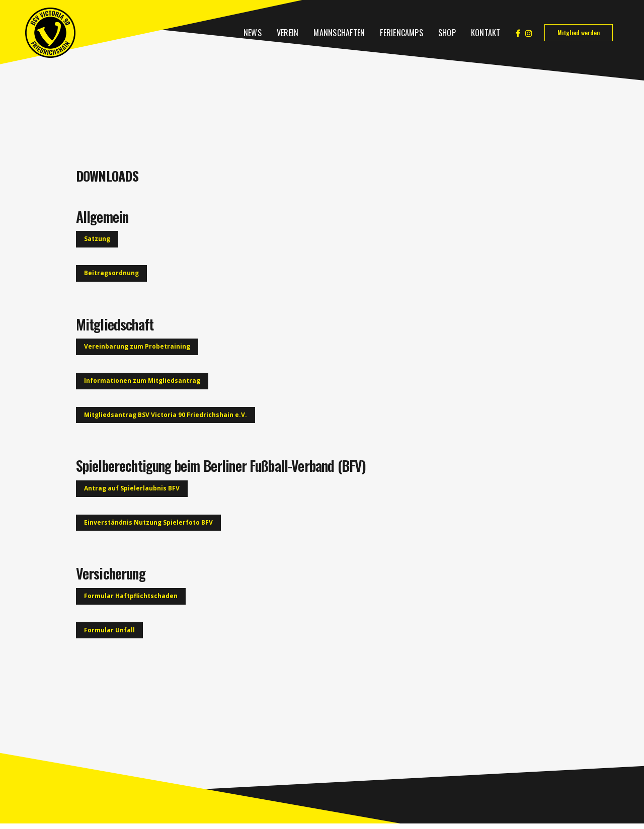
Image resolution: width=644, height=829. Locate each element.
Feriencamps (401, 33)
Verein (288, 33)
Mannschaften (339, 33)
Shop (447, 33)
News (253, 33)
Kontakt (486, 33)
